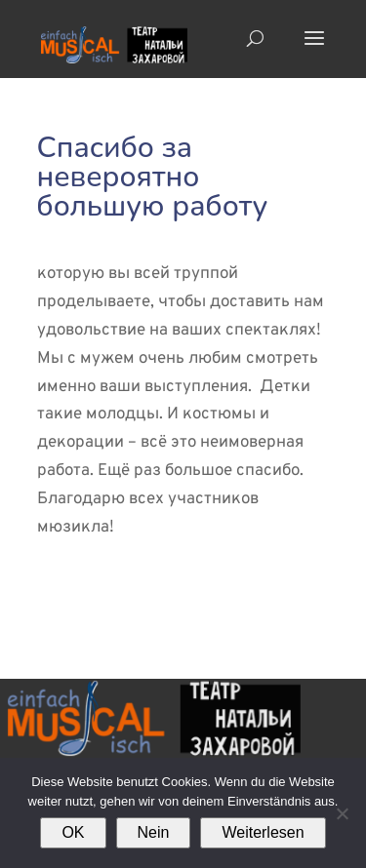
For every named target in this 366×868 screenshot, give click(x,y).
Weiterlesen (263, 832)
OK (73, 832)
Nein (154, 832)
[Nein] (342, 813)
